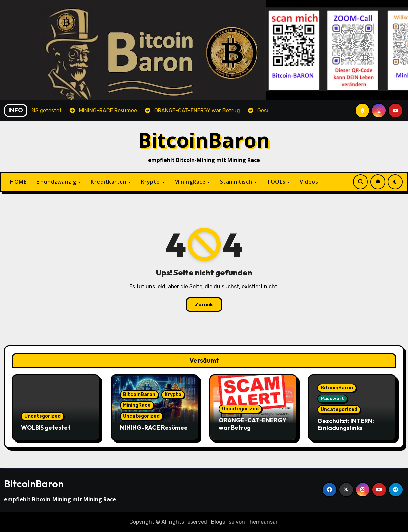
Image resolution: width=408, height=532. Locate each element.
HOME (18, 182)
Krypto (151, 182)
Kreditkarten (109, 182)
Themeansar (262, 522)
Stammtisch (237, 182)
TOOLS (277, 182)
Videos (309, 182)
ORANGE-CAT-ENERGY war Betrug (252, 424)
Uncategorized (42, 416)
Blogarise (223, 522)
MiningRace (191, 182)
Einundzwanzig (57, 182)
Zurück (204, 305)
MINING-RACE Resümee (154, 428)
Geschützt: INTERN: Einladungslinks (346, 425)
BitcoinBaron (204, 140)
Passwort (332, 399)
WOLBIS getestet (46, 428)
